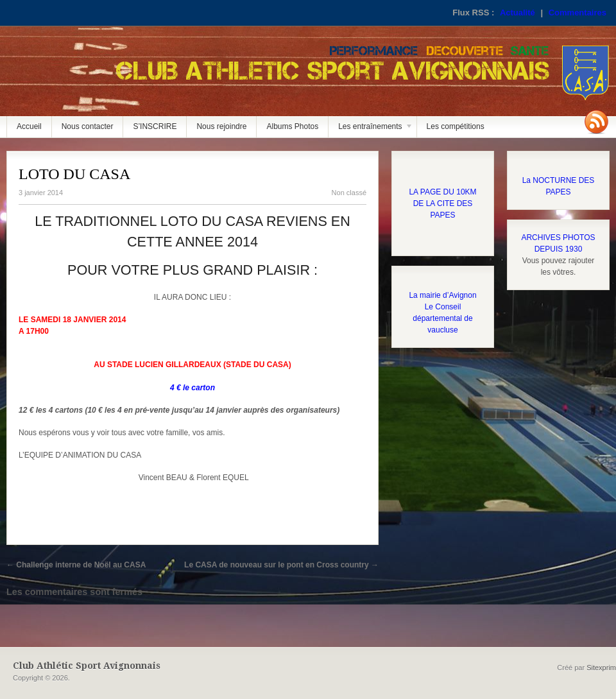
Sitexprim (601, 668)
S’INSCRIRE (155, 126)
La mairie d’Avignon (442, 295)
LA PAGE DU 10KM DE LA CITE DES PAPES (442, 203)
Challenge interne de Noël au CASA (76, 565)
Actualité (518, 13)
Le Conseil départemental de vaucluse (442, 318)
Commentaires (577, 13)
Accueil (29, 126)
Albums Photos (292, 126)
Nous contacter (88, 126)
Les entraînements (371, 130)
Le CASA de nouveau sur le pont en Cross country (281, 565)
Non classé (349, 193)
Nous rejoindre (221, 126)
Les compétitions (456, 126)
